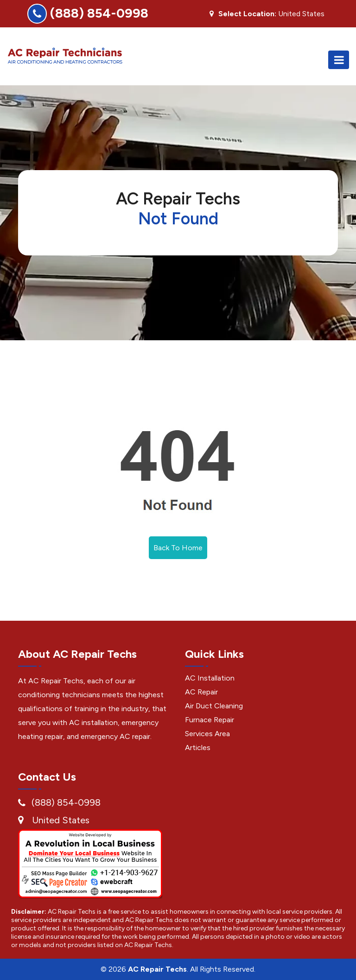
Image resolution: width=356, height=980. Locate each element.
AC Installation (210, 678)
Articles (198, 748)
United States (61, 820)
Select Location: (247, 14)
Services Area (207, 734)
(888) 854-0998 (99, 13)
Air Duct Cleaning (214, 706)
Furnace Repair (210, 720)
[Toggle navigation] (339, 60)
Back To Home (178, 548)
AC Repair (201, 692)
